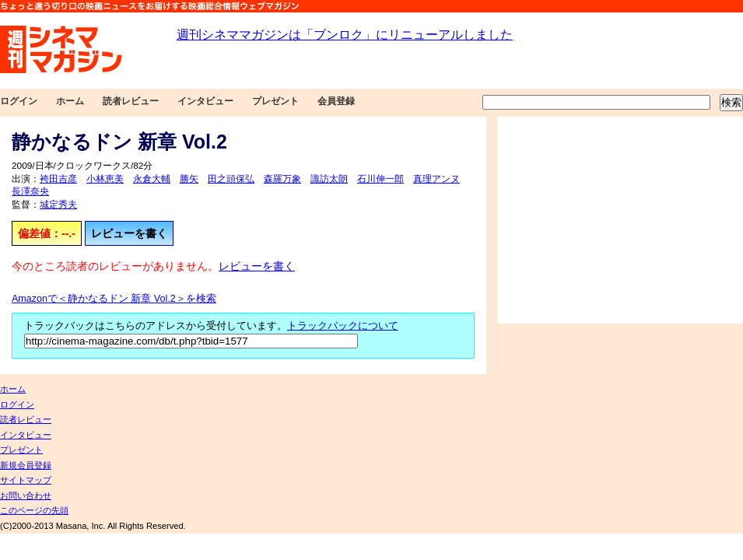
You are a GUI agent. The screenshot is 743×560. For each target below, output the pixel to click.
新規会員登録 (26, 465)
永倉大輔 (152, 179)
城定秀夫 (58, 205)
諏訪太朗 (329, 179)
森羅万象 (282, 179)
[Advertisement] (620, 220)
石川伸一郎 (380, 179)
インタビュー (205, 101)
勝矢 (189, 179)
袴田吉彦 (58, 179)
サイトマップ (26, 480)
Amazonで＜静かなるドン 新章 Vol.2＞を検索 (114, 299)
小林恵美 (105, 179)
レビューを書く (129, 233)
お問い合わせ (26, 495)
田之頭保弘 (231, 179)
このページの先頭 (34, 510)
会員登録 (336, 101)
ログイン (19, 101)
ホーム (70, 101)
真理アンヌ (436, 179)
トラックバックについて (343, 326)
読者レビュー (131, 101)
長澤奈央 (30, 191)
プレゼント (275, 101)
